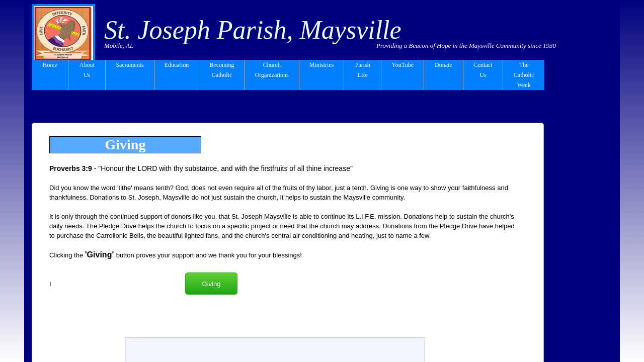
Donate (444, 65)
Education (177, 65)
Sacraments (130, 65)
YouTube (403, 65)
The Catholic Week (524, 75)
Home (50, 65)
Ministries (322, 65)
